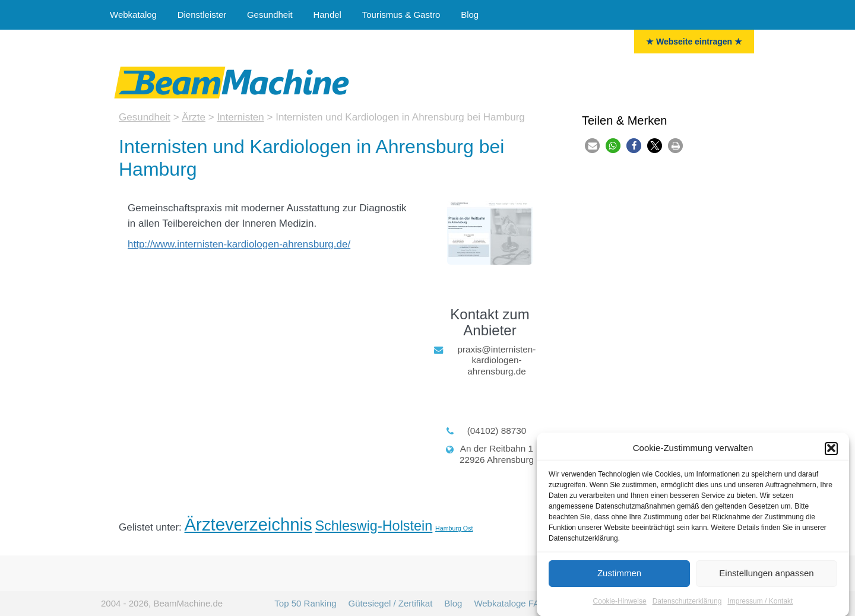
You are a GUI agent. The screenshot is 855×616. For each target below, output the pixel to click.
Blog (470, 15)
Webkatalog (133, 15)
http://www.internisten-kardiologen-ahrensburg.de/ (239, 244)
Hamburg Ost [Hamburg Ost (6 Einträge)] (454, 528)
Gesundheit (270, 15)
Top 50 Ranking (305, 603)
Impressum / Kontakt (760, 604)
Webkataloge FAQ (510, 603)
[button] (831, 452)
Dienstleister (202, 15)
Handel (327, 15)
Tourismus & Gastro (401, 15)
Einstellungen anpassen (766, 577)
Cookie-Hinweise (620, 604)
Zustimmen (619, 577)
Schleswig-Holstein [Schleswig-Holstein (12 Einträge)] (373, 526)
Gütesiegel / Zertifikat (391, 603)
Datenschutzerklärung (687, 604)
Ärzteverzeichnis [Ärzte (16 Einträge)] (248, 524)
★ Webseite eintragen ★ (694, 42)
